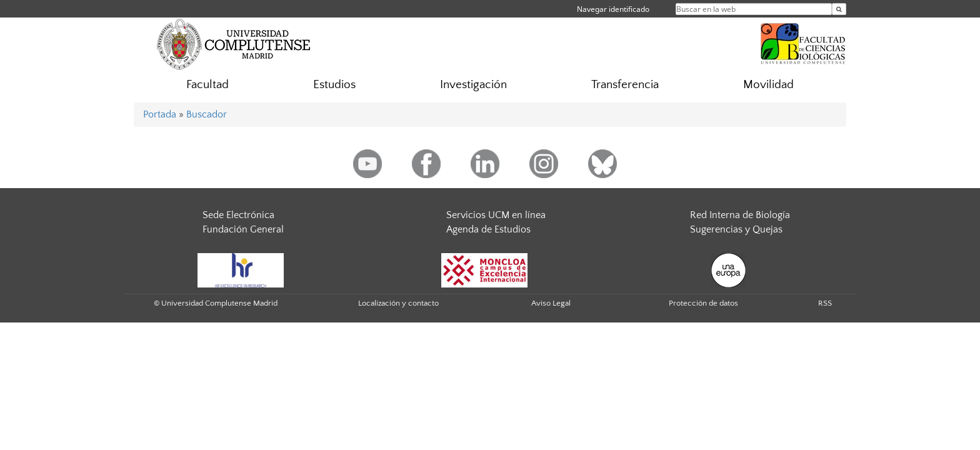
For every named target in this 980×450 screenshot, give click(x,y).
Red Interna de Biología (740, 215)
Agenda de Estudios (488, 229)
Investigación (473, 85)
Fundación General (243, 229)
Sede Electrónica (238, 215)
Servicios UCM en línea (496, 215)
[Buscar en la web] (839, 9)
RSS (825, 303)
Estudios (334, 85)
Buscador (207, 114)
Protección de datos (703, 303)
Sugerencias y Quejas (736, 229)
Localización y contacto (398, 303)
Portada (160, 114)
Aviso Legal (551, 303)
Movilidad (768, 85)
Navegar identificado (613, 9)
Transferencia (625, 85)
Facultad (207, 85)
